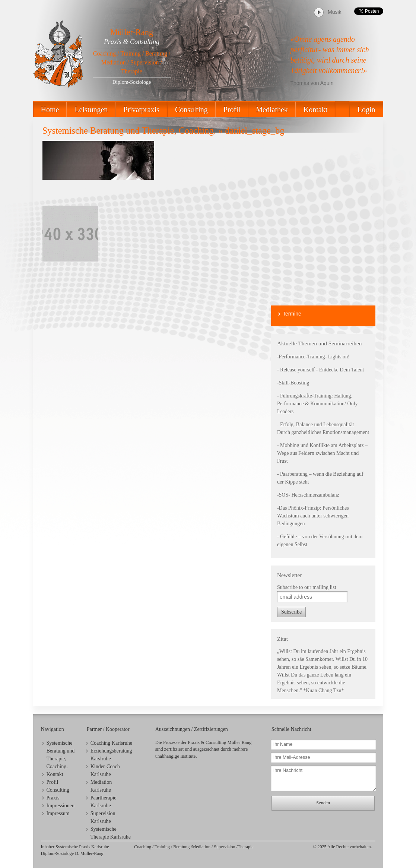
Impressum (58, 813)
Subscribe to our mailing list (307, 587)
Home (50, 110)
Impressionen (61, 806)
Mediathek (272, 110)
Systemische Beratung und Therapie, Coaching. (129, 131)
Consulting (191, 110)
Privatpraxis (141, 110)
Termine (292, 314)
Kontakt (315, 110)
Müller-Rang (132, 32)
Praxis (53, 798)
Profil (232, 110)
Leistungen (91, 110)
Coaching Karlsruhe (111, 743)
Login (366, 110)
